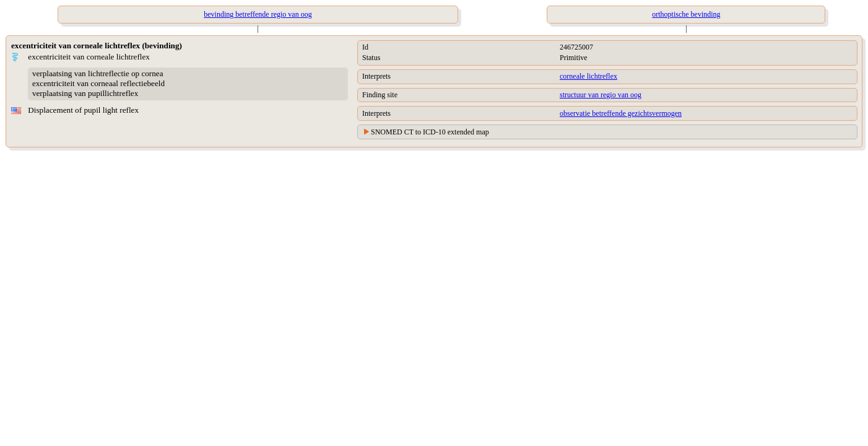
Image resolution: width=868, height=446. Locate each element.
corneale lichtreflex (588, 76)
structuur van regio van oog (601, 95)
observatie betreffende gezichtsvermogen (621, 113)
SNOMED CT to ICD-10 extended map (430, 132)
